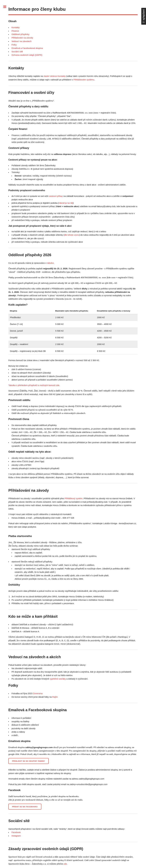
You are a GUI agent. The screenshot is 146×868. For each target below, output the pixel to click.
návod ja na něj (66, 203)
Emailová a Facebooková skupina (27, 48)
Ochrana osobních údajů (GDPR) (27, 55)
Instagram (16, 836)
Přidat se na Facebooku (25, 807)
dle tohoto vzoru (72, 235)
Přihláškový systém (73, 499)
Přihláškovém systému (84, 80)
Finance (15, 31)
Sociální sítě (17, 52)
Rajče (55, 697)
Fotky (14, 45)
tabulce (50, 263)
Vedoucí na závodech (22, 41)
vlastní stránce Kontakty (55, 76)
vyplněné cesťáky (58, 679)
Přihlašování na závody (22, 38)
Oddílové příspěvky (20, 34)
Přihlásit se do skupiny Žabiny (29, 761)
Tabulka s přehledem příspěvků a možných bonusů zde (34, 385)
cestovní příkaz (56, 196)
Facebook (16, 832)
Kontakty (16, 28)
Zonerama (38, 694)
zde (65, 864)
